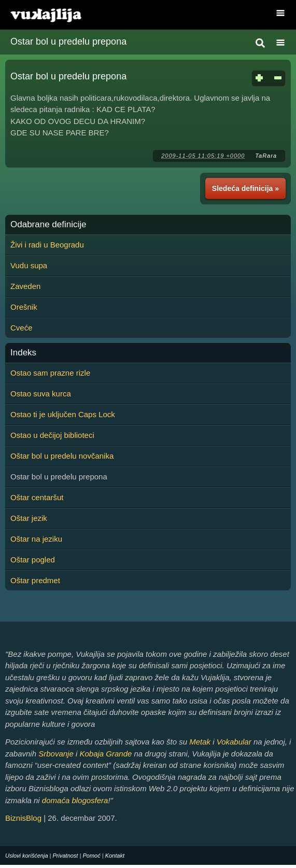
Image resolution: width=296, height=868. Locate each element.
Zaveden (25, 286)
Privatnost (66, 856)
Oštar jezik (29, 518)
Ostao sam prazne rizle (50, 373)
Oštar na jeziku (36, 539)
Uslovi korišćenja (27, 856)
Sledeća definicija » (245, 188)
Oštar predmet (35, 580)
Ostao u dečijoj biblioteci (52, 435)
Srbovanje (56, 754)
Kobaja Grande (105, 754)
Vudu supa (29, 265)
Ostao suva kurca (41, 394)
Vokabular (234, 742)
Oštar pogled (33, 560)
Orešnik (24, 307)
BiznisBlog (23, 818)
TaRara (266, 156)
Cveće (22, 328)
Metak (200, 742)
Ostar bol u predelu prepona (68, 42)
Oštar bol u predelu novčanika (62, 456)
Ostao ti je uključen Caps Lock (63, 414)
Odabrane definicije (48, 225)
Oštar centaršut (37, 497)
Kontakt (115, 856)
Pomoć (91, 856)
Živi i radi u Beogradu (47, 245)
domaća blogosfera (75, 800)
